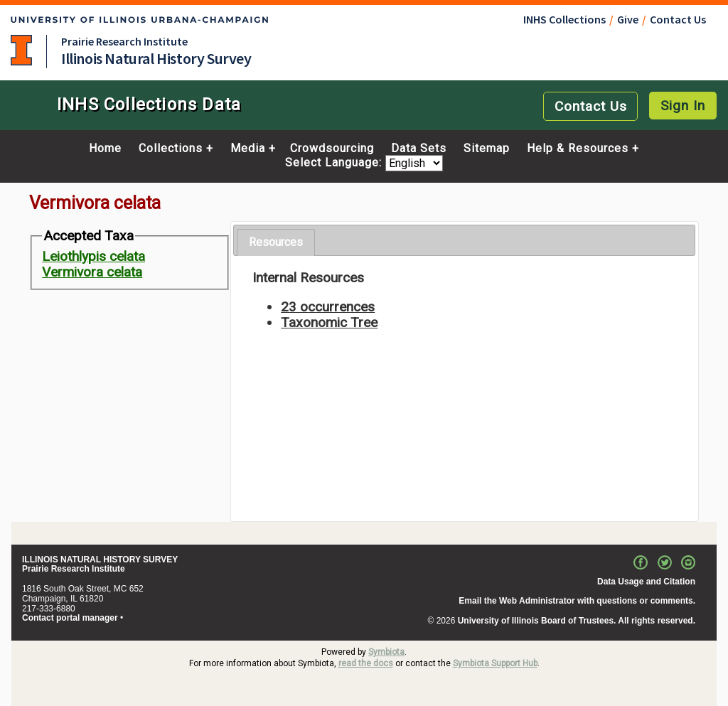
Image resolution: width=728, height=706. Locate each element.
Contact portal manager (70, 618)
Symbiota (386, 652)
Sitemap (487, 149)
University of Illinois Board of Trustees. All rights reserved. (577, 621)
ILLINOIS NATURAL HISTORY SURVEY (100, 560)
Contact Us (678, 19)
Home (105, 149)
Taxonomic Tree (329, 322)
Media (248, 149)
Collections (171, 149)
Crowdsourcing (332, 149)
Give (628, 19)
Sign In (683, 106)
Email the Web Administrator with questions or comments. (577, 601)
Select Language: (335, 163)
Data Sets (419, 149)
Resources (276, 242)
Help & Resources (578, 149)
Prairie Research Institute (124, 41)
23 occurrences (328, 307)
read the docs (366, 663)
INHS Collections (564, 19)
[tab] (276, 243)
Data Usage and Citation (646, 582)
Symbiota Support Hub (495, 663)
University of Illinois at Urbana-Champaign (21, 50)
